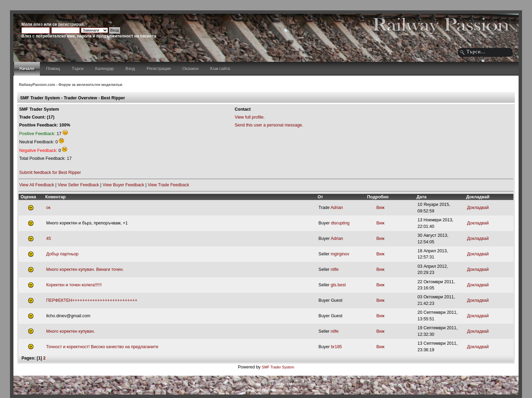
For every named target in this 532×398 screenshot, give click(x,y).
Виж (376, 208)
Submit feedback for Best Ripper (50, 173)
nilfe (335, 269)
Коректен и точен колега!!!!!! (74, 285)
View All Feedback (37, 185)
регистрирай (71, 24)
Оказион (190, 69)
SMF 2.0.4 (244, 384)
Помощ (53, 69)
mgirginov (340, 254)
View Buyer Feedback (123, 185)
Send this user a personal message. (269, 125)
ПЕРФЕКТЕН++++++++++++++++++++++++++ (92, 300)
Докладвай (478, 208)
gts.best (338, 285)
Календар (104, 69)
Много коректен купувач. (71, 331)
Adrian (337, 208)
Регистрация (159, 69)
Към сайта (220, 69)
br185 (337, 347)
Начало (27, 69)
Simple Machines (288, 384)
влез (38, 24)
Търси (77, 69)
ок (48, 208)
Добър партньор (62, 254)
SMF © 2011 (264, 384)
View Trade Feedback (168, 185)
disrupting (340, 223)
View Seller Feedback (78, 185)
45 (49, 239)
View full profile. (250, 117)
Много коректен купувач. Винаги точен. (85, 269)
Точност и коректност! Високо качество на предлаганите (102, 347)
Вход (130, 69)
